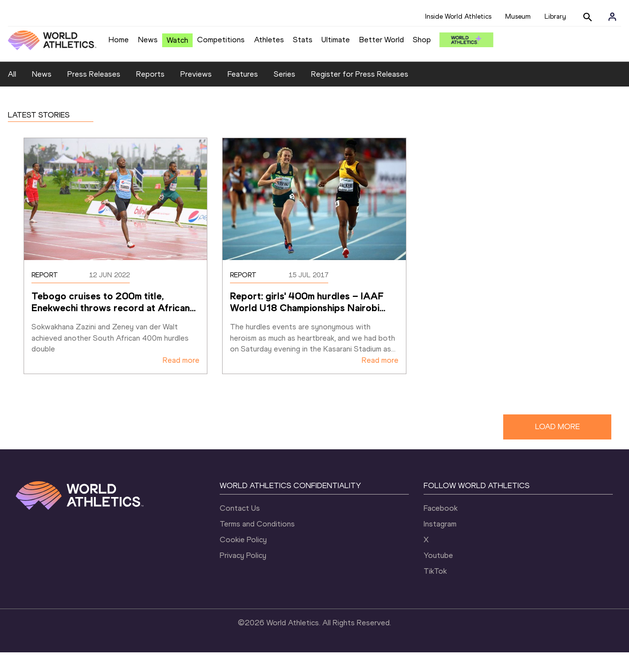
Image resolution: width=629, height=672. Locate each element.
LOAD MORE (558, 447)
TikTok (435, 591)
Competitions (221, 40)
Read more (181, 380)
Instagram (440, 543)
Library (555, 16)
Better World (382, 40)
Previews (196, 94)
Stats (303, 40)
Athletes (269, 40)
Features (243, 94)
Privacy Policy (243, 575)
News (148, 40)
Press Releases (94, 94)
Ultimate (336, 40)
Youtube (438, 575)
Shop (422, 40)
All (12, 94)
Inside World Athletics (458, 16)
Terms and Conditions (257, 543)
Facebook (441, 528)
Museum (518, 16)
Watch (177, 40)
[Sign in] (612, 17)
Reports (150, 94)
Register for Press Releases (360, 94)
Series (285, 94)
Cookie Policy (243, 559)
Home (119, 40)
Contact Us (240, 528)
